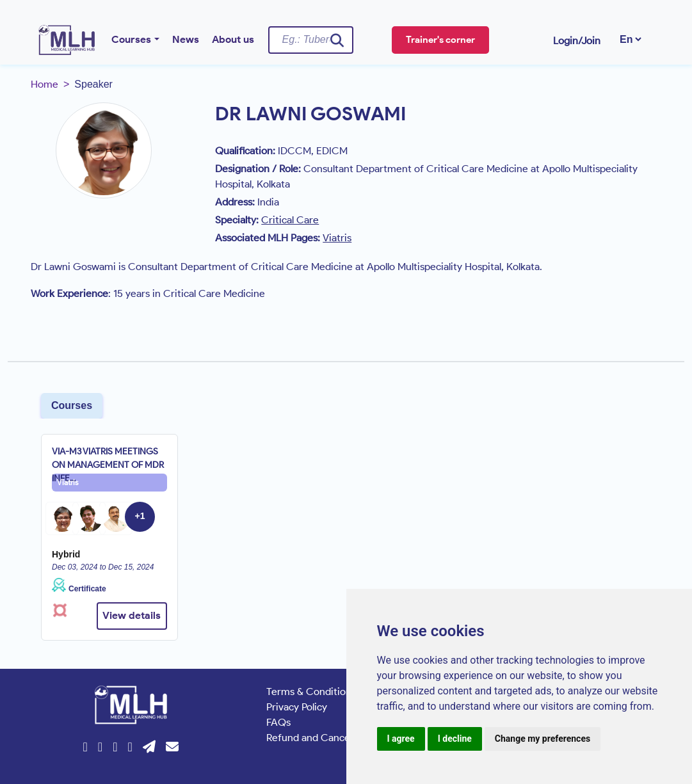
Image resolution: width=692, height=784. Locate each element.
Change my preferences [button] (543, 739)
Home (44, 84)
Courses (131, 39)
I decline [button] (455, 739)
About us (233, 39)
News (186, 39)
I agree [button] (401, 739)
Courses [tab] (72, 405)
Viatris (68, 482)
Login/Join (577, 41)
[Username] (311, 40)
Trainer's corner (440, 40)
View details (132, 615)
